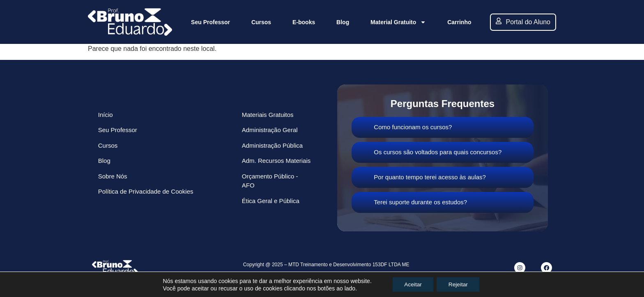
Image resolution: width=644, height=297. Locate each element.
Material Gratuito (398, 22)
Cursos (261, 22)
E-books (304, 22)
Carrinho (459, 22)
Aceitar (412, 284)
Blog (343, 22)
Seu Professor (210, 22)
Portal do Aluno (523, 22)
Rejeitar (459, 284)
